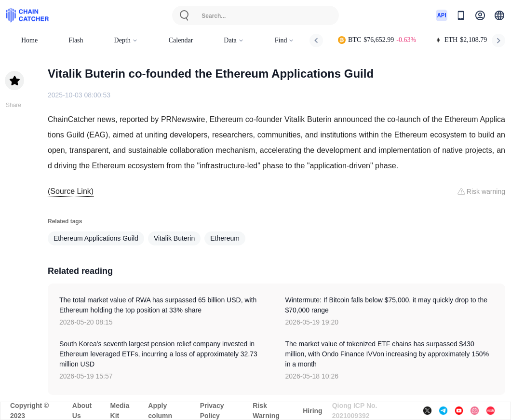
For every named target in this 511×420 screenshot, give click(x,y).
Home (29, 40)
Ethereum (225, 238)
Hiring (312, 411)
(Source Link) (71, 191)
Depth (126, 40)
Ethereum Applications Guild (96, 238)
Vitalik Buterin (174, 238)
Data (234, 40)
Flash (76, 40)
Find (285, 40)
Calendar (181, 40)
